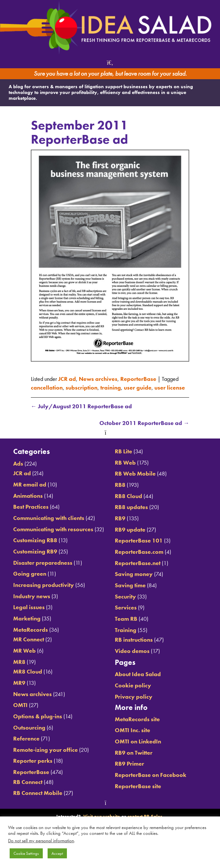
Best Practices (31, 507)
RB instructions (134, 640)
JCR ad (67, 379)
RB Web (125, 463)
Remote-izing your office (46, 750)
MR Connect (29, 639)
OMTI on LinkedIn (138, 741)
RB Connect (28, 782)
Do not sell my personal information (41, 841)
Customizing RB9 (35, 552)
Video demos (132, 651)
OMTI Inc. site (133, 730)
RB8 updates (131, 507)
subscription (82, 388)
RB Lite (124, 451)
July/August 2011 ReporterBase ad (81, 406)
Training (126, 630)
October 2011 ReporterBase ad (144, 423)
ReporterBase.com (139, 552)
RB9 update (130, 530)
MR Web (24, 651)
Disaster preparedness (43, 563)
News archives (98, 379)
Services (126, 608)
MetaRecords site (137, 719)
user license (170, 388)
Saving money (134, 574)
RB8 (120, 485)
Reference (26, 739)
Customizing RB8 (35, 540)
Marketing (27, 618)
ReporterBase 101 (139, 541)
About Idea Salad (138, 674)
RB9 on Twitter (134, 753)
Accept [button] (57, 853)
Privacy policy (134, 697)
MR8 (19, 662)
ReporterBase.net (138, 563)
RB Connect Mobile (38, 793)
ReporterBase (138, 379)
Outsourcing (29, 728)
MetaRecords (31, 630)
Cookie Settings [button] (26, 853)
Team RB (126, 619)
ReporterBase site (138, 786)
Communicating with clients (49, 518)
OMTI (20, 705)
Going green (30, 574)
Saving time (130, 585)
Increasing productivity (44, 585)
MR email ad (30, 485)
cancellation (47, 388)
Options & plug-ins (38, 716)
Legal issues (29, 607)
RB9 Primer (129, 764)
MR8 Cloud (28, 672)
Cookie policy (133, 685)
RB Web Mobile (135, 474)
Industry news (32, 596)
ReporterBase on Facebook (151, 775)
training (111, 388)
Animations (28, 496)
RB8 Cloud (128, 496)
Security (125, 597)
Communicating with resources (53, 529)
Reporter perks (33, 761)
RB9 (120, 518)
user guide (138, 388)
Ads (18, 464)
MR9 (19, 683)
